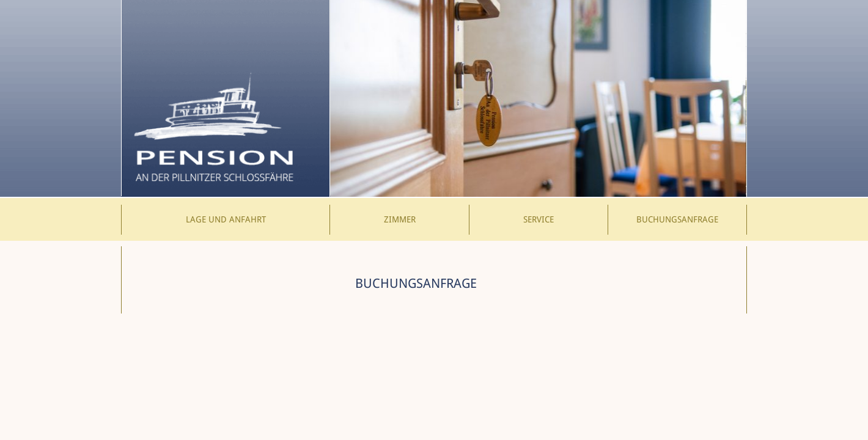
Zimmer (400, 219)
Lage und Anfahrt (226, 219)
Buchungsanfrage (677, 219)
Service (539, 219)
